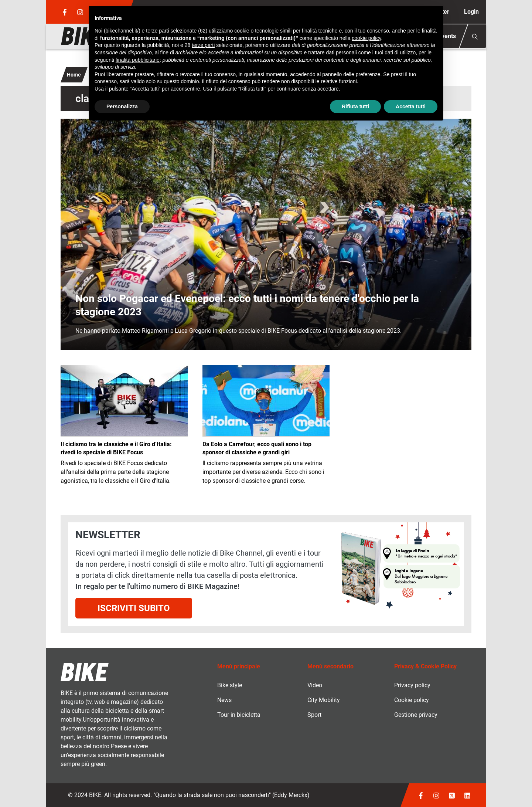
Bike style (230, 685)
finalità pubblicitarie (138, 60)
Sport (314, 715)
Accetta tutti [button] (411, 106)
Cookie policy (412, 700)
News (224, 700)
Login (471, 12)
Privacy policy (412, 685)
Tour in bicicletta (239, 715)
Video (315, 685)
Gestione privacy (416, 715)
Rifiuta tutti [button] (355, 106)
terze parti (203, 45)
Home (74, 75)
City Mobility (324, 700)
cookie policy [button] (366, 38)
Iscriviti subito (134, 608)
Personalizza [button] (122, 106)
